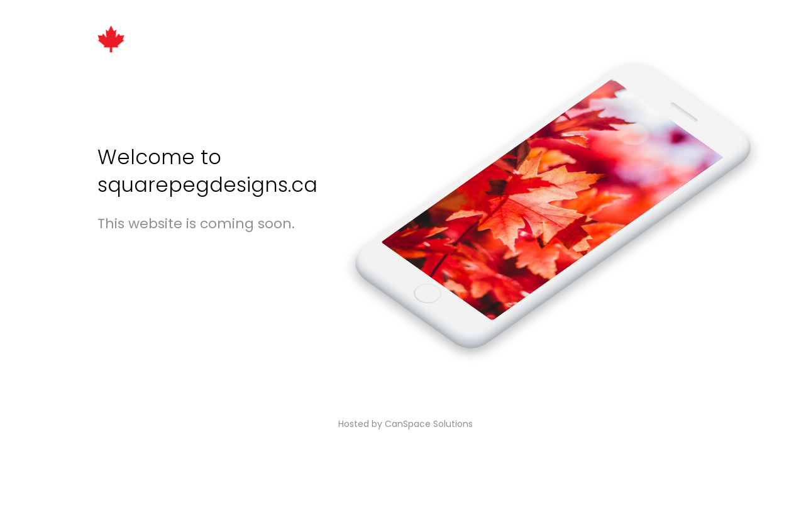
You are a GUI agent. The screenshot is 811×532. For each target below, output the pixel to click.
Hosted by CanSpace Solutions (405, 424)
